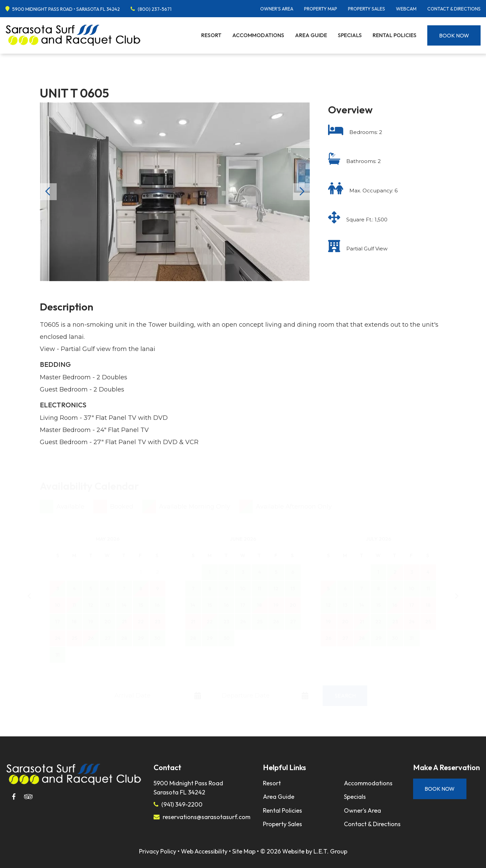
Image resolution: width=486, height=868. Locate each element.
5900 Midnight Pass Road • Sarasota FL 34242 (66, 9)
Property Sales (367, 9)
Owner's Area (277, 9)
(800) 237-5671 (155, 9)
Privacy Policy (158, 851)
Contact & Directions (454, 9)
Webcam (406, 9)
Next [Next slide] (301, 192)
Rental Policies (395, 35)
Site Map (244, 851)
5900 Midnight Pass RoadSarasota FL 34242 (188, 788)
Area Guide (311, 35)
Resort (211, 35)
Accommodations (258, 35)
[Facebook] (13, 797)
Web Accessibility (204, 851)
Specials (350, 35)
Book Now (454, 35)
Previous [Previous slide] (48, 192)
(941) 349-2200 (182, 804)
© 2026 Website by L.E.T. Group (304, 851)
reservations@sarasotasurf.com (207, 817)
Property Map (321, 9)
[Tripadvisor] (28, 797)
